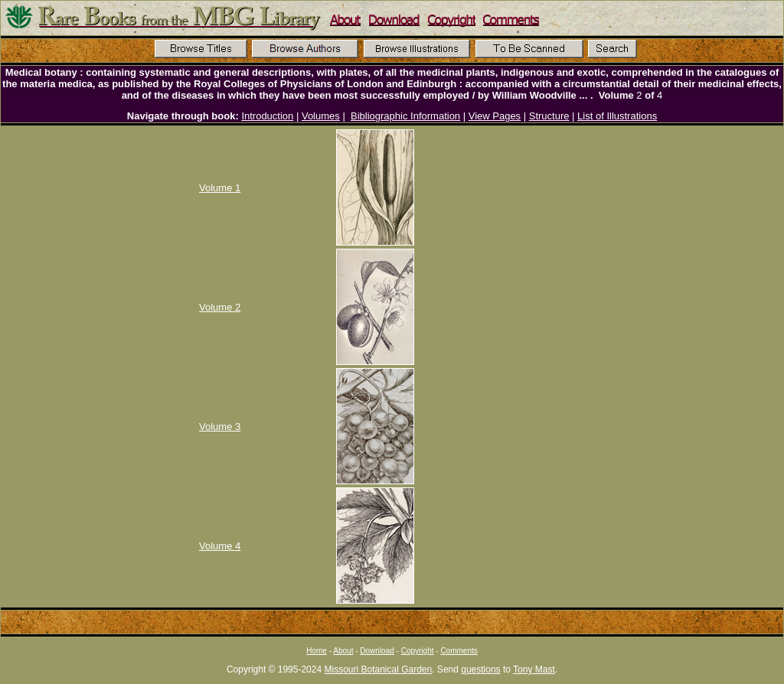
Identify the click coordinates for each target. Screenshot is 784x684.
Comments (459, 651)
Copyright (418, 651)
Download (377, 651)
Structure (549, 116)
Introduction (267, 116)
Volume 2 (220, 307)
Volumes (321, 116)
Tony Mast (534, 669)
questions (480, 669)
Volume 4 (220, 546)
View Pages (495, 116)
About (343, 651)
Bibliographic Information (405, 116)
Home (317, 651)
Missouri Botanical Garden (378, 669)
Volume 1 (220, 188)
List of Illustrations (617, 116)
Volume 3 (220, 427)
